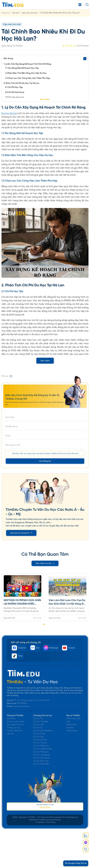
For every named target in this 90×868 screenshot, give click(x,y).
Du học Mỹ (38, 719)
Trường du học (13, 728)
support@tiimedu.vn (22, 706)
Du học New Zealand (43, 731)
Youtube (68, 648)
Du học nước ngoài (16, 722)
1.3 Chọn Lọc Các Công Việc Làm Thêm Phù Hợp (28, 78)
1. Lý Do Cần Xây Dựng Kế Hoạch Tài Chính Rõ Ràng (27, 64)
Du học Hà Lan (9, 113)
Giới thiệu (11, 719)
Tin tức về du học (15, 731)
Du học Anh (39, 725)
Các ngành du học (15, 725)
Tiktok (17, 656)
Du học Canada (41, 722)
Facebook (19, 648)
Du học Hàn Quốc (42, 758)
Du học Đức (39, 737)
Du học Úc (38, 728)
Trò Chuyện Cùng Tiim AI (76, 863)
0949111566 (22, 703)
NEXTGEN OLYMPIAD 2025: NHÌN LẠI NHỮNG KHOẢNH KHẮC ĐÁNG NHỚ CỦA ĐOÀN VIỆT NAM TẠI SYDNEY (22, 602)
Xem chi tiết (37, 618)
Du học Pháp (39, 734)
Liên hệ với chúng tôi (21, 533)
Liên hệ (10, 734)
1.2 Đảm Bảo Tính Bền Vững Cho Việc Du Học (26, 73)
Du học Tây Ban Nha (43, 749)
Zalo (35, 648)
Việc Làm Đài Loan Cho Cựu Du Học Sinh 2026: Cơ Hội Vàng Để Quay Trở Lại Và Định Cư (67, 602)
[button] (42, 624)
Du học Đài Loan (41, 761)
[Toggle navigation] (80, 5)
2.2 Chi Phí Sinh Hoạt (15, 92)
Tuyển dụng (72, 731)
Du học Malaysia (41, 752)
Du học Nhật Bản (41, 764)
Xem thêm (45, 99)
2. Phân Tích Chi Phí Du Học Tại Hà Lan (21, 83)
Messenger (51, 648)
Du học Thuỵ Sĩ (40, 743)
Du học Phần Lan (41, 746)
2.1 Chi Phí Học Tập (14, 87)
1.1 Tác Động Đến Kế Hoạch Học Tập (22, 68)
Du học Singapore (42, 755)
